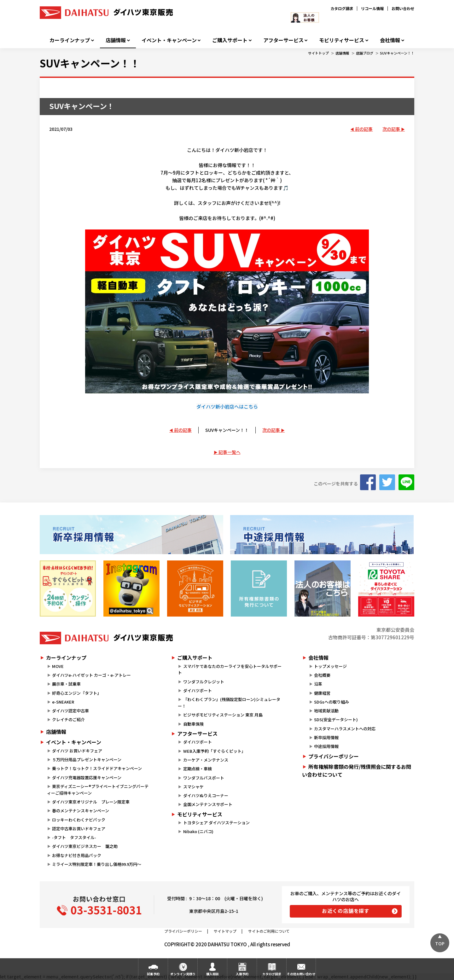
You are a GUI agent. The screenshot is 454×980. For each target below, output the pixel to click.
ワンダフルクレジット (204, 682)
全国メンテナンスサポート (208, 804)
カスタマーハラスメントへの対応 (345, 729)
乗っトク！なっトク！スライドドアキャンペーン (97, 768)
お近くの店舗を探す (346, 911)
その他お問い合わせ (301, 974)
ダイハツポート (198, 690)
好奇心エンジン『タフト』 (77, 693)
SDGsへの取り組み (332, 702)
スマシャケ (193, 787)
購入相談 (212, 974)
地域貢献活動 (326, 711)
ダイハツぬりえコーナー (206, 795)
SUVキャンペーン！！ (397, 53)
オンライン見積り (183, 974)
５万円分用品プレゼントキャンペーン (87, 760)
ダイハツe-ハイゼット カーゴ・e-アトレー (91, 675)
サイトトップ (318, 53)
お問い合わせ (403, 8)
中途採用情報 (326, 746)
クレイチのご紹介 (68, 719)
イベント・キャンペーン (169, 40)
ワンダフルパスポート (204, 778)
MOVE (58, 666)
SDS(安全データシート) (336, 719)
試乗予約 (153, 974)
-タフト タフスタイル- (74, 837)
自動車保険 (193, 724)
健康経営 (322, 693)
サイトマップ (225, 931)
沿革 (318, 684)
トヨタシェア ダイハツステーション (216, 823)
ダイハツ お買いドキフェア (77, 751)
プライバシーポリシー (334, 756)
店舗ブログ (365, 53)
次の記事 (391, 129)
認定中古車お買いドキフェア (79, 829)
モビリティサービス (342, 40)
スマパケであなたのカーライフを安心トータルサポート (230, 670)
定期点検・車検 (198, 769)
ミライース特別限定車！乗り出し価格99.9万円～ (97, 864)
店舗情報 (116, 40)
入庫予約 (242, 974)
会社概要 (322, 675)
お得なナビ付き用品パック (79, 855)
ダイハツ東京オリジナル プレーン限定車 (91, 802)
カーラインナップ (70, 40)
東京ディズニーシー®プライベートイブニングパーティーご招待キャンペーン (98, 790)
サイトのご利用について (269, 931)
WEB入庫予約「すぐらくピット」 (214, 751)
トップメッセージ (330, 666)
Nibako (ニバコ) (198, 831)
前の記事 (364, 129)
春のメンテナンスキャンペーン (81, 811)
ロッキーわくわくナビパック (79, 820)
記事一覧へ (230, 452)
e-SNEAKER (63, 702)
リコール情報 (372, 8)
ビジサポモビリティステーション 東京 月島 (223, 715)
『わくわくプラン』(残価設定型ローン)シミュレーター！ (229, 703)
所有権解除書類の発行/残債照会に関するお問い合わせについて (357, 771)
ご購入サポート (230, 40)
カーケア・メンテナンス (206, 760)
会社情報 (390, 40)
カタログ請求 (342, 8)
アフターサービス (283, 40)
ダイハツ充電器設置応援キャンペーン (87, 777)
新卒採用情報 (326, 737)
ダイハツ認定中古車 (70, 711)
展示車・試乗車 (66, 684)
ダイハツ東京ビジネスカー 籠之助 (85, 846)
